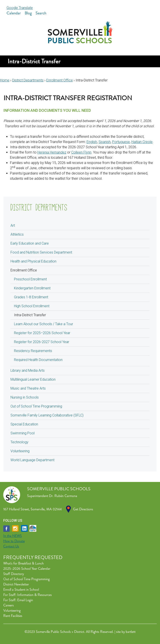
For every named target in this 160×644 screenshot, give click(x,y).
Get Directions (83, 509)
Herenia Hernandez (52, 152)
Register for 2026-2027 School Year (42, 342)
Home (5, 80)
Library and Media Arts (28, 370)
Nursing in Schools (25, 397)
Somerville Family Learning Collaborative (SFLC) (47, 415)
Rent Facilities (13, 616)
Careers (9, 605)
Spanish (105, 142)
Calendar (14, 13)
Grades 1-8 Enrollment (31, 297)
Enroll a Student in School (21, 590)
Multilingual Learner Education (33, 379)
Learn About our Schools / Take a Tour (43, 324)
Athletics (17, 234)
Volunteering (20, 451)
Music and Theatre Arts (28, 388)
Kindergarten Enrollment (32, 288)
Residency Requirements (33, 351)
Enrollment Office (60, 80)
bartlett (131, 632)
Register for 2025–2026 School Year (42, 333)
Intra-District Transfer (30, 315)
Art (13, 225)
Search (41, 13)
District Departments (28, 80)
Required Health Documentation (38, 360)
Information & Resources (35, 595)
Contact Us (11, 546)
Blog (28, 13)
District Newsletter (16, 584)
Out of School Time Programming (36, 406)
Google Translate (20, 8)
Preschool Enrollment (30, 279)
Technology (19, 442)
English (92, 142)
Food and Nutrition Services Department (41, 252)
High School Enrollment (32, 306)
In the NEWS (13, 536)
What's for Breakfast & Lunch (23, 563)
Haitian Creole (142, 142)
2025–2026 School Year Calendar (27, 569)
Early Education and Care (30, 243)
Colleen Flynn (81, 152)
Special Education (24, 424)
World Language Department (32, 460)
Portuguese (121, 142)
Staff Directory (14, 574)
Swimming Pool (23, 433)
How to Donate (14, 541)
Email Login (25, 600)
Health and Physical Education (33, 261)
